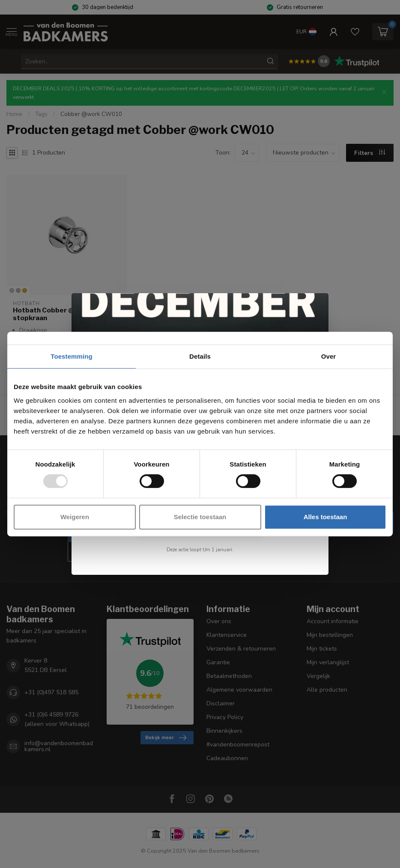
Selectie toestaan (200, 517)
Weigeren (75, 517)
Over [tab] (329, 356)
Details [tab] (200, 356)
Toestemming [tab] (72, 356)
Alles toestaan (325, 517)
